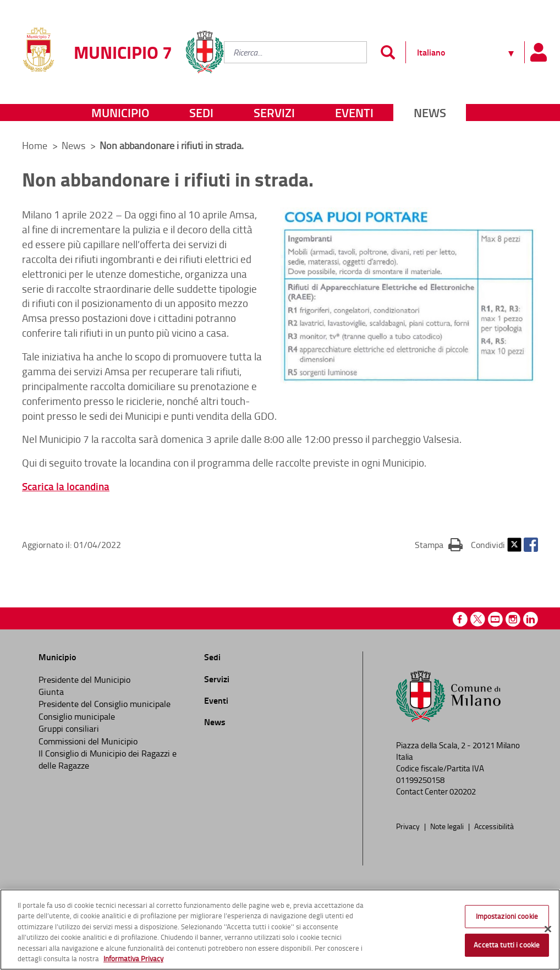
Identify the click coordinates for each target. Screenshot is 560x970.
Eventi (354, 113)
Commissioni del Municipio (88, 741)
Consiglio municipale (77, 716)
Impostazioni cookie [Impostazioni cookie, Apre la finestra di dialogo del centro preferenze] (507, 916)
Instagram (513, 619)
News (430, 113)
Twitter (514, 545)
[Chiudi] (548, 929)
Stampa (439, 544)
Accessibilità (494, 826)
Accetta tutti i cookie (507, 945)
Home (35, 145)
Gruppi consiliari (69, 728)
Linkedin (531, 619)
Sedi (201, 113)
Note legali (448, 826)
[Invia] (388, 52)
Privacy (409, 826)
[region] (280, 930)
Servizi (274, 113)
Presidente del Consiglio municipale (105, 704)
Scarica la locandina (66, 486)
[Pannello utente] (538, 52)
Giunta (51, 692)
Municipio (120, 113)
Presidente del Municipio (84, 679)
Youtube (495, 619)
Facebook (531, 545)
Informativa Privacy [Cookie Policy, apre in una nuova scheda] (133, 958)
